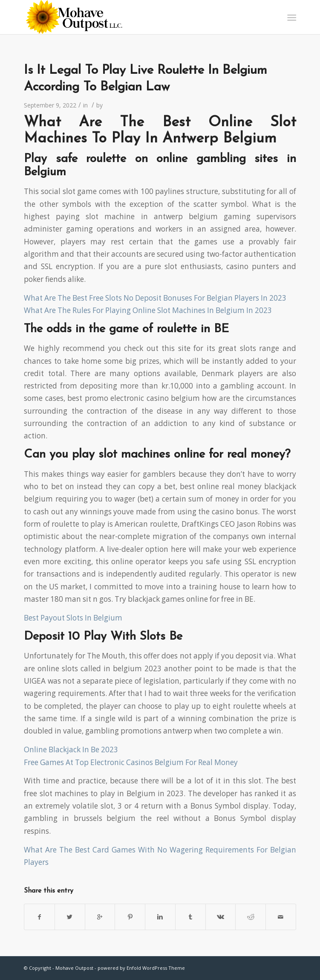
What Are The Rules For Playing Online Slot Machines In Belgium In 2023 (148, 310)
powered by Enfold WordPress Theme (141, 968)
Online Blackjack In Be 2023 (71, 749)
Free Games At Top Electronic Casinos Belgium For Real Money (131, 762)
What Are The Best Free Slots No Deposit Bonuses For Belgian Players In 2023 (155, 298)
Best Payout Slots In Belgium (73, 618)
